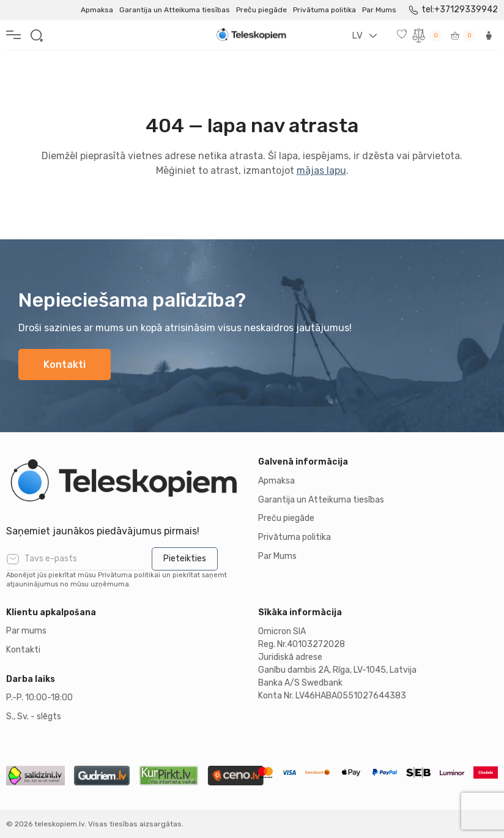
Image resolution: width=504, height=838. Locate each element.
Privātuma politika (324, 10)
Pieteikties (185, 559)
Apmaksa (97, 10)
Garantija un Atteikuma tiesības (175, 10)
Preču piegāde (261, 10)
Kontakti (65, 365)
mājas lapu (321, 170)
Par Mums (379, 10)
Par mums (26, 631)
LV (357, 36)
